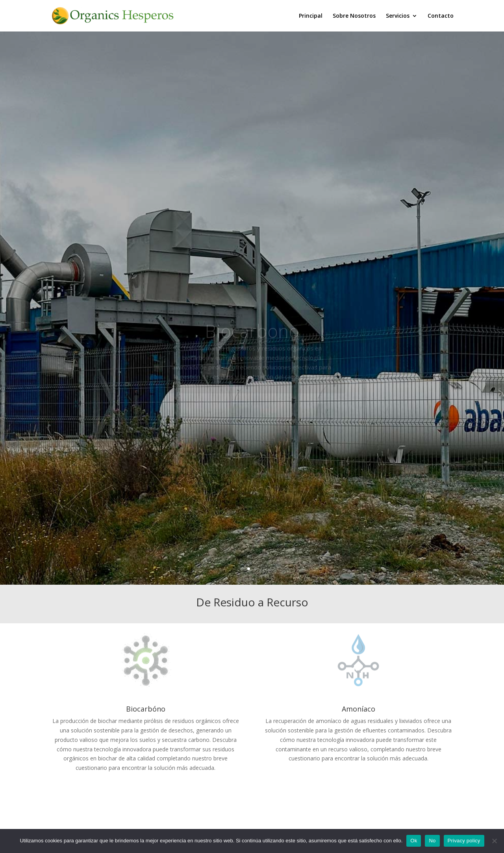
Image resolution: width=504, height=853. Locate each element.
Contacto (441, 16)
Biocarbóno (146, 709)
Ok (414, 841)
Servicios (398, 16)
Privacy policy (464, 841)
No (432, 841)
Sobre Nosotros (354, 16)
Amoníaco (359, 709)
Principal (311, 16)
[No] (494, 841)
